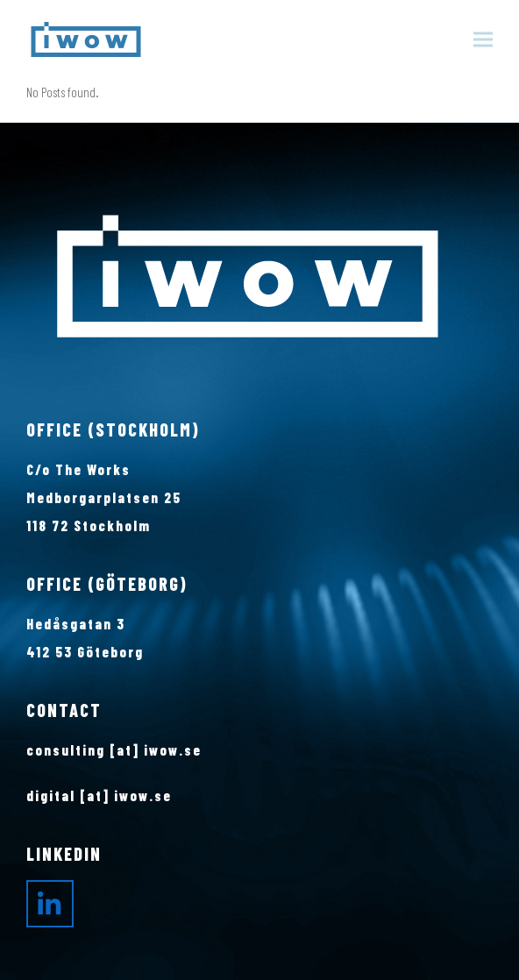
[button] (483, 40)
